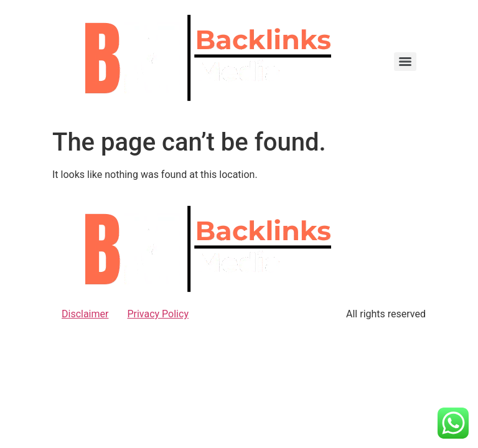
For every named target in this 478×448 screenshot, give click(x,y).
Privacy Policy (158, 314)
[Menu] (405, 62)
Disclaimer (85, 314)
